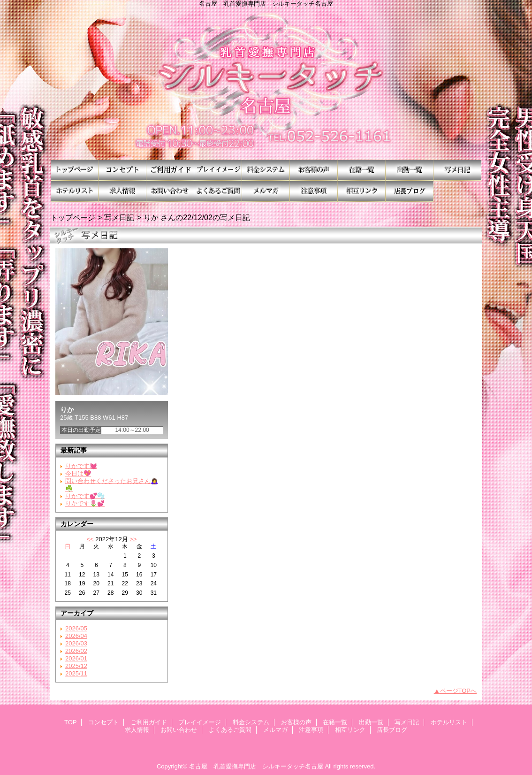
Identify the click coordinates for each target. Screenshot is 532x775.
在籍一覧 (362, 170)
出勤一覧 (410, 170)
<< (90, 539)
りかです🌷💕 (85, 503)
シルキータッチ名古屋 (266, 83)
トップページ (73, 217)
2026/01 (76, 658)
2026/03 (76, 643)
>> (133, 539)
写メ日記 (457, 170)
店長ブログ (410, 191)
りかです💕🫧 (85, 496)
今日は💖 (78, 473)
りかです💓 (81, 466)
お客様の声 (314, 170)
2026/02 (76, 651)
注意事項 (314, 191)
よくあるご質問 (218, 191)
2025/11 (76, 673)
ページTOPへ (459, 691)
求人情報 (122, 191)
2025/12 (76, 666)
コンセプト (122, 170)
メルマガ (266, 191)
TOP (75, 170)
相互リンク (362, 191)
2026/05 (76, 628)
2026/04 (76, 636)
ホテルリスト (75, 191)
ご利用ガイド (170, 170)
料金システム (266, 170)
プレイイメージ (218, 170)
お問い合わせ (170, 191)
